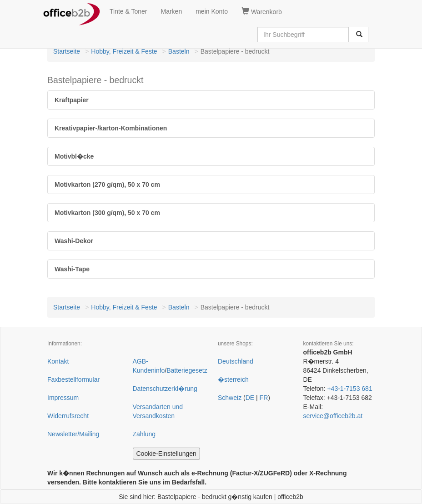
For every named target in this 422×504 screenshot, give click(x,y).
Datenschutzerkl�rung (165, 389)
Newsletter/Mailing (73, 434)
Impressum (63, 398)
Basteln (179, 51)
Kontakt (58, 361)
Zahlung (144, 434)
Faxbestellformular (73, 379)
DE (250, 398)
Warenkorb (262, 11)
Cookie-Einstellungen (166, 454)
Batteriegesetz (187, 370)
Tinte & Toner (128, 11)
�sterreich (233, 379)
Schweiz (230, 398)
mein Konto (212, 11)
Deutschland (236, 361)
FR (264, 398)
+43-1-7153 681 (349, 389)
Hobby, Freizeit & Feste (124, 51)
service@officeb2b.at (333, 416)
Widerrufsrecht (68, 416)
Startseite (67, 51)
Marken (172, 11)
